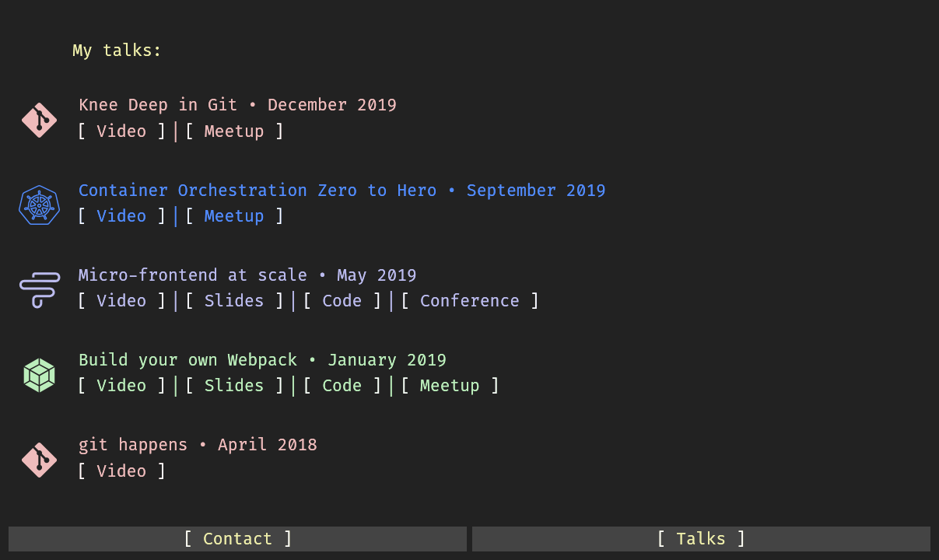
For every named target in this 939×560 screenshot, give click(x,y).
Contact (238, 539)
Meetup (235, 131)
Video (121, 131)
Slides (235, 301)
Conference (470, 301)
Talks (701, 539)
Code (342, 301)
